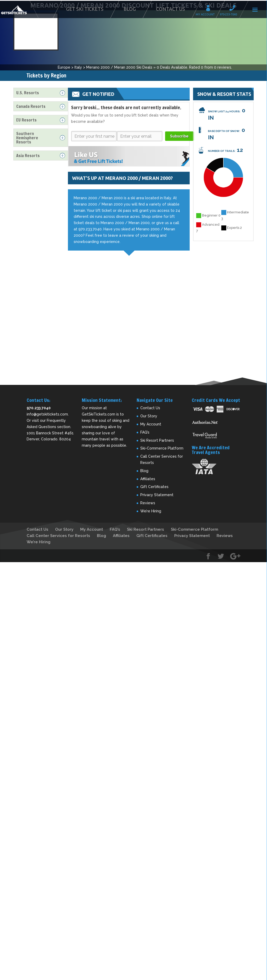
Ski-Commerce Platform (162, 444)
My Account (210, 9)
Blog (130, 9)
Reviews (148, 499)
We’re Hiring (151, 507)
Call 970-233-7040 (234, 9)
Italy (78, 63)
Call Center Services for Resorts (58, 531)
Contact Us (170, 9)
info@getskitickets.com (47, 410)
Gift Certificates (154, 483)
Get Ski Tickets (85, 9)
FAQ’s (145, 428)
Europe (64, 63)
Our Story (149, 412)
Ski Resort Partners (157, 436)
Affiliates (148, 474)
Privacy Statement (157, 491)
